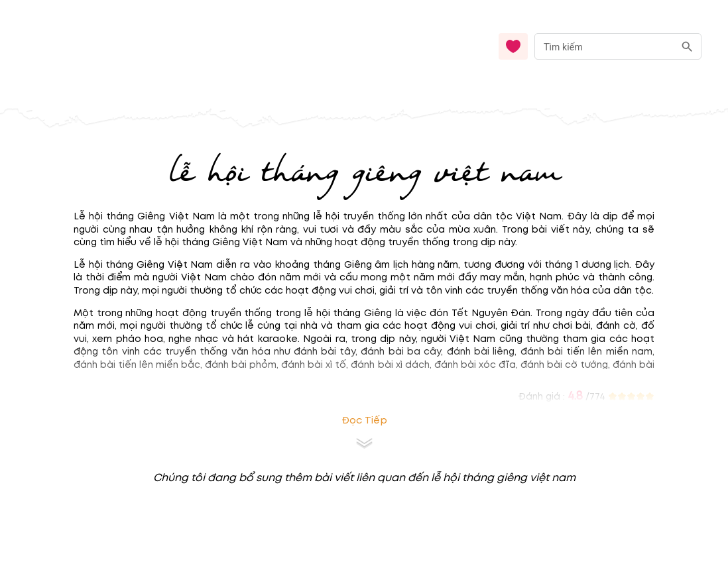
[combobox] (618, 47)
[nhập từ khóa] (604, 46)
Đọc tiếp (364, 421)
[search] (687, 47)
